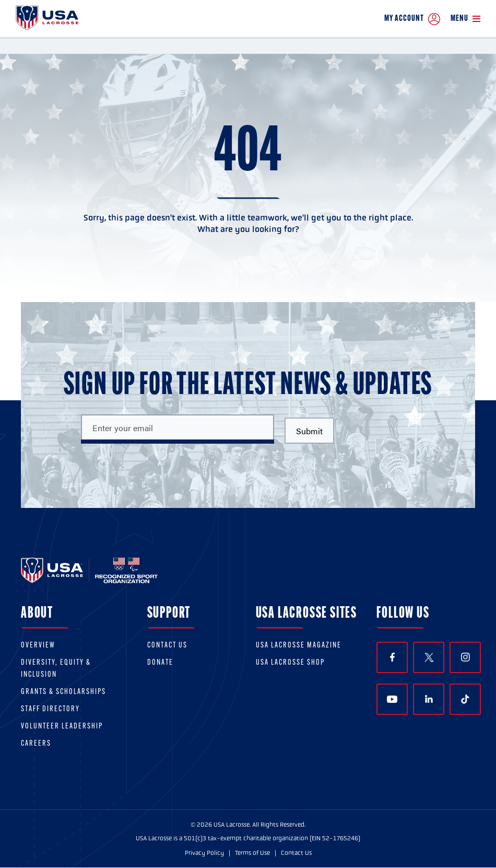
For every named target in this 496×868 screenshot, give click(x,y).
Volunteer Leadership (62, 727)
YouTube (392, 699)
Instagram (465, 657)
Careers (36, 744)
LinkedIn (429, 699)
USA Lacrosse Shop (290, 663)
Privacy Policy (204, 853)
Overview (38, 646)
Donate (160, 663)
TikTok (465, 699)
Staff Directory (50, 709)
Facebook (392, 657)
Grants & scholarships (63, 692)
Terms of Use (252, 853)
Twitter (429, 657)
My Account (412, 19)
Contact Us (167, 646)
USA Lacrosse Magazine (299, 646)
